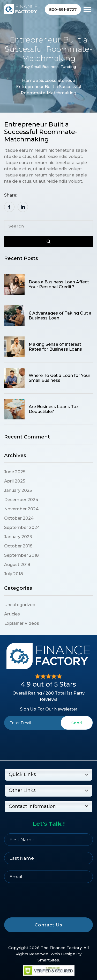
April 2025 (15, 481)
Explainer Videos (22, 623)
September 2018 (21, 555)
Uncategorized (20, 605)
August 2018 (17, 565)
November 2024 (21, 509)
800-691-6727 (63, 9)
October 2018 (18, 546)
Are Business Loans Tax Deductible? (54, 409)
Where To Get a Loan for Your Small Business (59, 378)
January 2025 (18, 490)
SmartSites (48, 960)
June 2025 (15, 472)
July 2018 (14, 574)
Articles (12, 614)
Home (29, 81)
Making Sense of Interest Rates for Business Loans (55, 347)
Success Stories (56, 81)
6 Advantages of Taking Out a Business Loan (60, 316)
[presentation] (49, 742)
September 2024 (22, 527)
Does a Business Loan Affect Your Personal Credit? (59, 284)
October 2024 (19, 518)
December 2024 (21, 500)
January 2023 (18, 537)
